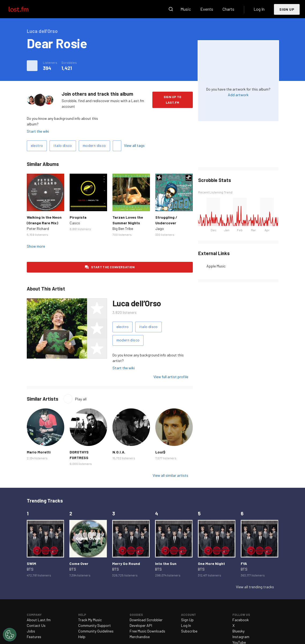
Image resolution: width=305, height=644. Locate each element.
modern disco (94, 145)
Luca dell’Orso (137, 303)
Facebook (241, 620)
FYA (244, 563)
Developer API (141, 625)
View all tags (134, 145)
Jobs (31, 631)
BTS (30, 569)
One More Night (211, 563)
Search (171, 9)
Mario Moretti (39, 452)
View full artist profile (171, 377)
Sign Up (287, 9)
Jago (160, 228)
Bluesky (238, 631)
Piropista (78, 217)
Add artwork (238, 95)
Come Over (79, 563)
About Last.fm (39, 620)
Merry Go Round (126, 563)
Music (186, 9)
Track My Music (90, 620)
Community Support (95, 625)
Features (34, 637)
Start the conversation (113, 267)
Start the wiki (38, 131)
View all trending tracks (255, 587)
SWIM (31, 563)
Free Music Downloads (147, 631)
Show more (36, 246)
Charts (228, 9)
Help (82, 637)
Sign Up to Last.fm (173, 100)
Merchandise (140, 637)
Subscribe (189, 631)
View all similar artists (170, 475)
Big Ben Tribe (123, 228)
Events (207, 9)
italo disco (63, 145)
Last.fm (25, 9)
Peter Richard (38, 228)
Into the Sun (166, 563)
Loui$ (160, 452)
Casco (75, 223)
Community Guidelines (96, 631)
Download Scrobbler (146, 620)
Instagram (241, 637)
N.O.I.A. (119, 452)
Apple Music (216, 266)
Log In (259, 9)
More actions (32, 66)
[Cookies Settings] (10, 635)
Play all (81, 399)
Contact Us (36, 625)
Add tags (117, 146)
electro (37, 145)
